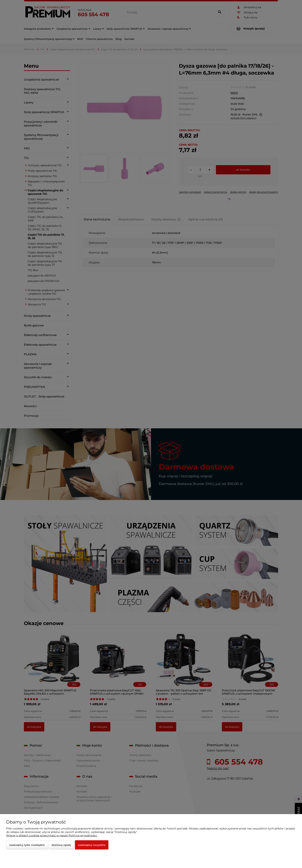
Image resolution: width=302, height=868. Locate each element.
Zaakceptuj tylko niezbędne (27, 845)
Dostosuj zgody (61, 845)
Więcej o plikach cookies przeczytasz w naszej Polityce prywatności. (52, 835)
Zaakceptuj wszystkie (92, 845)
